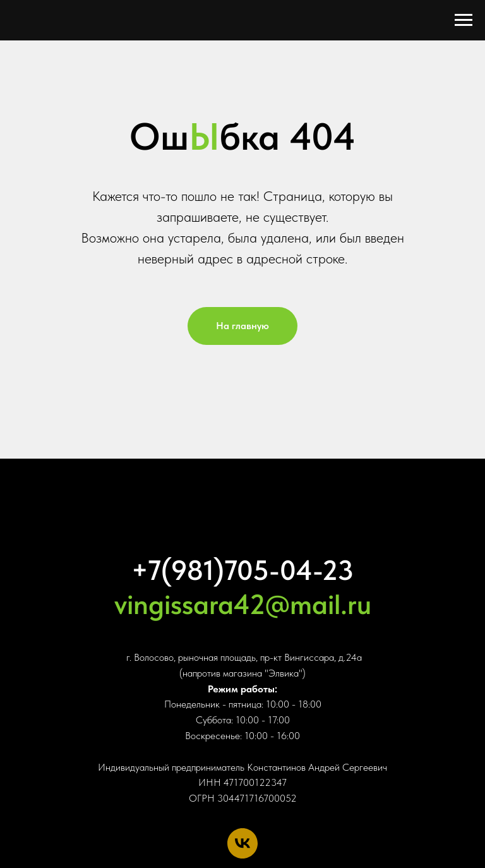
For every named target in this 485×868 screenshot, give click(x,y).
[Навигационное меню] (464, 20)
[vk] (242, 843)
